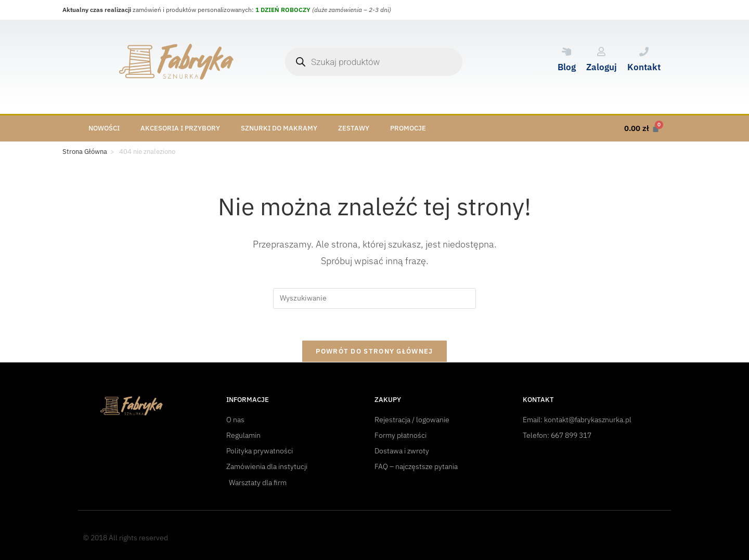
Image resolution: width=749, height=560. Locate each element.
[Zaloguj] (601, 51)
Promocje (408, 128)
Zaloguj (602, 67)
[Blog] (566, 51)
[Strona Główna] (85, 152)
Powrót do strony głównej (374, 351)
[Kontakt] (644, 51)
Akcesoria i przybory (180, 128)
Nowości (104, 128)
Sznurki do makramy (279, 128)
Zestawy (354, 128)
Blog (567, 67)
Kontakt (644, 67)
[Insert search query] (374, 298)
